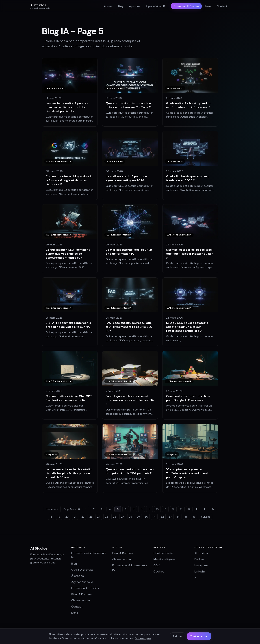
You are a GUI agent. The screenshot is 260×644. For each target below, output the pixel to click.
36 (194, 517)
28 (130, 517)
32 (162, 517)
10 (157, 509)
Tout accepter (199, 636)
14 (189, 509)
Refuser (178, 636)
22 (83, 517)
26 (115, 517)
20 (67, 517)
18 (51, 517)
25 (107, 517)
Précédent (52, 509)
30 (146, 517)
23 (91, 517)
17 (213, 509)
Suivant (206, 517)
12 (173, 509)
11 (165, 509)
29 (138, 517)
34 (178, 517)
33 (170, 517)
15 (197, 509)
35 (186, 517)
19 (59, 517)
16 (205, 509)
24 (99, 517)
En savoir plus (143, 638)
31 (154, 517)
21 (75, 517)
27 (123, 517)
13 (181, 509)
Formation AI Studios (186, 6)
